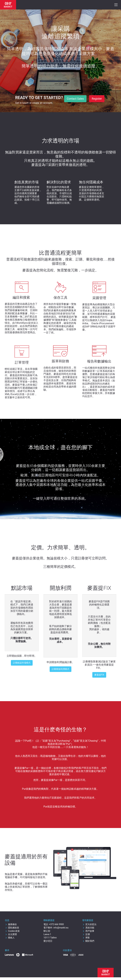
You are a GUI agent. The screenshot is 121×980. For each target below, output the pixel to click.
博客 (86, 938)
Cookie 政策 (12, 931)
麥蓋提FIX (99, 675)
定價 (86, 934)
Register (97, 99)
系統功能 (88, 928)
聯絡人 (10, 938)
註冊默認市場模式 (22, 663)
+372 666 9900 (56, 924)
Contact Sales (75, 99)
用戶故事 (88, 931)
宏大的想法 (89, 924)
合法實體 (11, 934)
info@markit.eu (61, 928)
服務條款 (11, 924)
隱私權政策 (12, 928)
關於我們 (88, 941)
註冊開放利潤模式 (60, 669)
